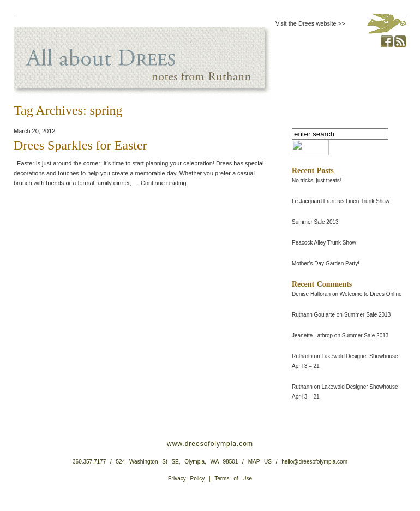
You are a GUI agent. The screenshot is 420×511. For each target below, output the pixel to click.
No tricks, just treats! (317, 180)
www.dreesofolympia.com (210, 444)
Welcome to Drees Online (371, 294)
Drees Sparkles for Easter (80, 145)
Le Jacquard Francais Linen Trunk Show (341, 201)
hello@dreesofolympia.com (314, 462)
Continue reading (164, 183)
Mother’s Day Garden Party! (326, 263)
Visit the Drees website (306, 23)
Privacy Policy (186, 479)
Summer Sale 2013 (315, 222)
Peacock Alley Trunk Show (324, 243)
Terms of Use (233, 479)
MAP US (260, 462)
